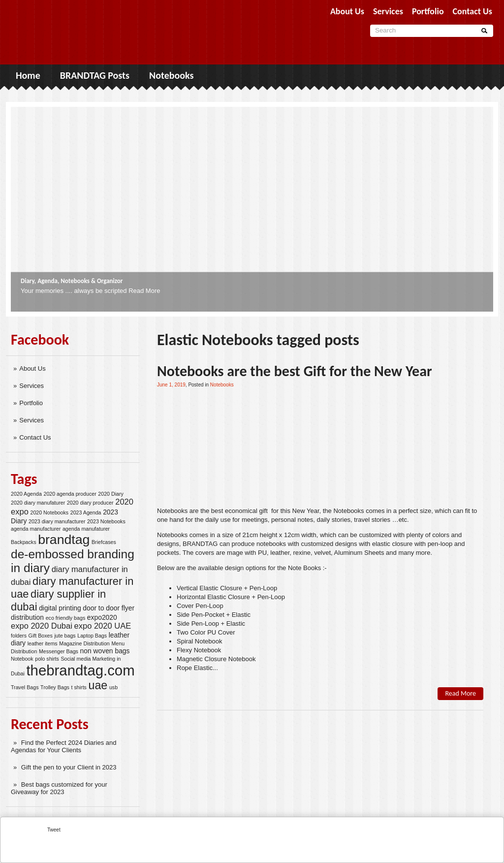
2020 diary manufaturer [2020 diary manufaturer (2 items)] (38, 503)
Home (28, 75)
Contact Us (35, 437)
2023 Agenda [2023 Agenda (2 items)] (86, 512)
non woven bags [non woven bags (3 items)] (105, 651)
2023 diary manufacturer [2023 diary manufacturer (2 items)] (57, 521)
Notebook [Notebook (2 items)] (22, 659)
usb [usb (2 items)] (113, 687)
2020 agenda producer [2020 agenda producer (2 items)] (70, 494)
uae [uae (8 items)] (98, 685)
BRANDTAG (200, 544)
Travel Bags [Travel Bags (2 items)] (25, 687)
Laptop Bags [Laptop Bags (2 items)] (92, 636)
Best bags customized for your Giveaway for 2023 (59, 788)
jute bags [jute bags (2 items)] (65, 636)
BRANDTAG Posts (95, 75)
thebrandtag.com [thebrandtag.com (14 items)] (80, 670)
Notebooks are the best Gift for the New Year (295, 371)
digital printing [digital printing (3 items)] (60, 608)
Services (31, 386)
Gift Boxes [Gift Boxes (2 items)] (41, 636)
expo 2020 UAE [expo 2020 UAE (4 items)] (103, 626)
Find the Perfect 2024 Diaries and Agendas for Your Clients (64, 746)
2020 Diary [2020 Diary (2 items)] (111, 494)
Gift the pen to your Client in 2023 (69, 767)
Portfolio (31, 403)
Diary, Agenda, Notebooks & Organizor (72, 281)
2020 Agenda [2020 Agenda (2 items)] (26, 494)
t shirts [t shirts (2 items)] (79, 687)
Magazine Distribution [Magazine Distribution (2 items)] (84, 643)
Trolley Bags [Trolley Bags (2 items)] (55, 687)
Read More (144, 291)
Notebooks (171, 75)
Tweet (54, 830)
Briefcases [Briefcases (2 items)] (104, 542)
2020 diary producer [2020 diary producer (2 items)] (90, 503)
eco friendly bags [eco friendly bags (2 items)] (66, 618)
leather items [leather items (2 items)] (43, 643)
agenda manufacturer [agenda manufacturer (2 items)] (36, 529)
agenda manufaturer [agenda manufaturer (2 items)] (86, 529)
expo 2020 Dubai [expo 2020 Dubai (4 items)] (42, 626)
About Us (32, 368)
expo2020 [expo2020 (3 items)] (102, 617)
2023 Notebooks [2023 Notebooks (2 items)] (106, 521)
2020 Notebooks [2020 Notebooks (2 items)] (49, 512)
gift (263, 511)
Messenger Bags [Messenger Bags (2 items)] (59, 651)
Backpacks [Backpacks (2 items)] (24, 542)
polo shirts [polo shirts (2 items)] (47, 659)
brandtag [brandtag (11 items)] (64, 540)
